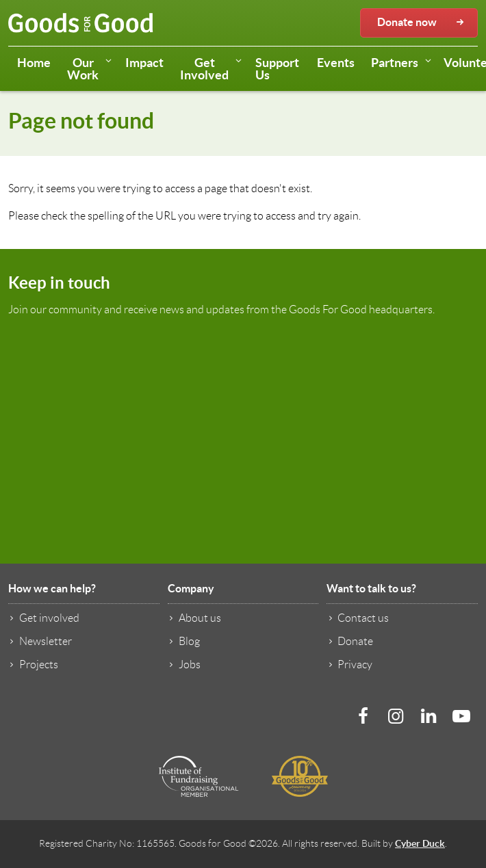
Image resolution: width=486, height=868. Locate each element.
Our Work (92, 69)
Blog (184, 641)
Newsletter (40, 641)
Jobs (184, 664)
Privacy (349, 664)
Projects (33, 664)
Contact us (358, 618)
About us (194, 618)
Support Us (277, 69)
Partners (404, 64)
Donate (350, 641)
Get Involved (213, 69)
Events (336, 63)
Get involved (44, 618)
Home (34, 63)
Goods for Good (81, 23)
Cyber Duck (420, 843)
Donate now (422, 22)
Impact (144, 63)
